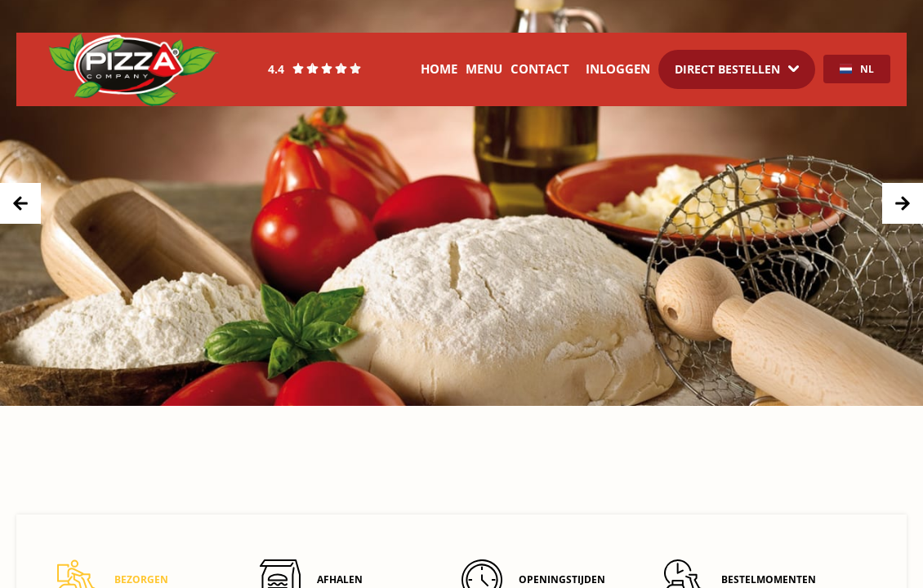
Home (439, 69)
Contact (540, 69)
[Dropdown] (737, 69)
